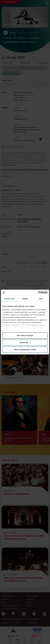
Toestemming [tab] (9, 299)
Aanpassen (25, 342)
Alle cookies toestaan (25, 335)
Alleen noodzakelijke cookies (25, 349)
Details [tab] (25, 299)
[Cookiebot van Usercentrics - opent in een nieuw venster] (38, 293)
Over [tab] (41, 299)
